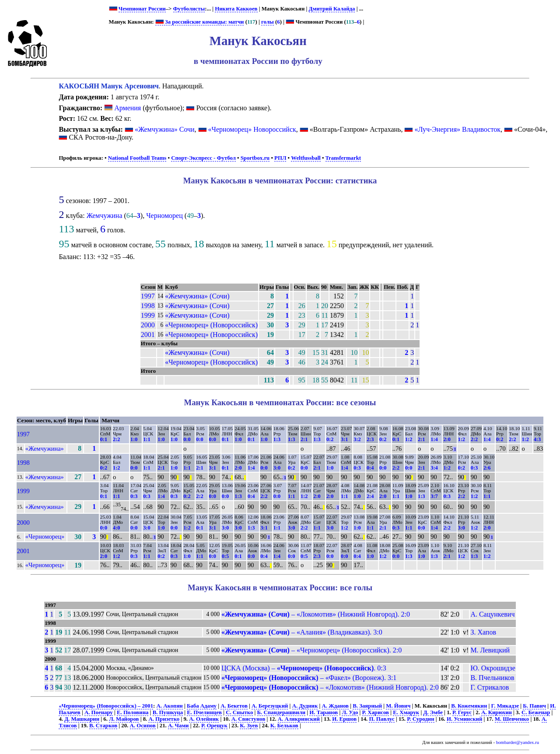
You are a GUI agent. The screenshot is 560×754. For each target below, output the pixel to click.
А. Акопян (170, 706)
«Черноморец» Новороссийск (252, 129)
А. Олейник (204, 719)
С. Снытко (239, 712)
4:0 (116, 528)
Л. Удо (350, 712)
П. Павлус (381, 719)
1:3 (277, 439)
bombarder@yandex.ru (518, 742)
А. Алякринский (299, 719)
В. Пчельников (492, 678)
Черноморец (164, 216)
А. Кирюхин (497, 712)
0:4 (370, 468)
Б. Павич (534, 706)
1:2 (409, 439)
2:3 (370, 439)
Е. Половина (133, 712)
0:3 (357, 468)
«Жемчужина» (45, 449)
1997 (148, 296)
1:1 (147, 439)
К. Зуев (249, 726)
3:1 (344, 439)
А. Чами (178, 726)
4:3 (537, 439)
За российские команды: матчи (200, 22)
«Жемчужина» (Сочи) (197, 296)
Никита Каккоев (236, 9)
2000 (148, 325)
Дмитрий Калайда (332, 9)
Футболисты (189, 9)
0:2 (330, 439)
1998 (148, 306)
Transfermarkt (343, 158)
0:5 (225, 556)
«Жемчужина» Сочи (165, 129)
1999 (148, 315)
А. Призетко (164, 719)
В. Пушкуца (168, 712)
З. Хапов (483, 632)
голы (268, 22)
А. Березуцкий (270, 706)
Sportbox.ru (255, 158)
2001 (148, 335)
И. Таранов (324, 712)
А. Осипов (143, 726)
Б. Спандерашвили (282, 712)
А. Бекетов (234, 706)
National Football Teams (137, 158)
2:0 (447, 439)
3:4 (434, 468)
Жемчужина (105, 216)
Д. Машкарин (82, 719)
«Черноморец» (45, 537)
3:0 (277, 468)
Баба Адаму (202, 706)
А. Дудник (305, 706)
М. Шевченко (512, 719)
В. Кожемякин (469, 706)
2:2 (116, 439)
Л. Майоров (124, 719)
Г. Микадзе (505, 706)
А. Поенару (99, 712)
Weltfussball (306, 158)
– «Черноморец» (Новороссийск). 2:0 (311, 650)
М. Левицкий (490, 650)
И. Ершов (344, 719)
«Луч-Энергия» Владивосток (457, 129)
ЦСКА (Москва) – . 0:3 (304, 668)
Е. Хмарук (406, 712)
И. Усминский (464, 719)
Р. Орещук (214, 726)
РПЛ (280, 158)
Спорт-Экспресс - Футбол (203, 158)
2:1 (304, 439)
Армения (122, 108)
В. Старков (103, 726)
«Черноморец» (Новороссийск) (211, 325)
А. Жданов (336, 706)
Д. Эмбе (433, 712)
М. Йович (398, 706)
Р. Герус (462, 712)
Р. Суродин (420, 719)
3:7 (434, 496)
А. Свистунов (248, 719)
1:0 (134, 439)
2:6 (487, 468)
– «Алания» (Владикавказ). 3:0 (302, 632)
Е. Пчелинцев (204, 712)
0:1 (104, 439)
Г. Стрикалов (490, 687)
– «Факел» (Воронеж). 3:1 (309, 678)
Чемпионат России (142, 9)
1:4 (434, 439)
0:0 (187, 439)
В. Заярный (367, 706)
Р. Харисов (376, 712)
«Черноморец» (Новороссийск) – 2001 (106, 706)
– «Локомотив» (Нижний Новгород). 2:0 (316, 614)
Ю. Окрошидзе (493, 668)
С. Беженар (536, 712)
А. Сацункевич (492, 614)
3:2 (357, 439)
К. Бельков (284, 726)
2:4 (370, 496)
